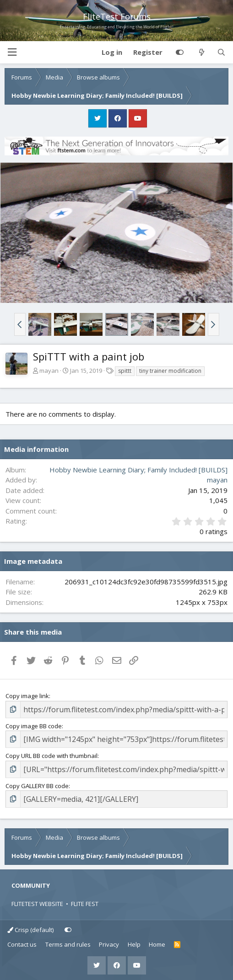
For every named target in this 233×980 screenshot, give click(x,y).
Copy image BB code (34, 726)
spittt (125, 371)
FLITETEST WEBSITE (37, 904)
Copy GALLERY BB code (37, 786)
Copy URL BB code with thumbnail (51, 756)
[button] (12, 52)
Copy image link (27, 696)
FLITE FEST (85, 904)
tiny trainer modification (170, 371)
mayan (49, 371)
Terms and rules (68, 944)
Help (134, 944)
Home (157, 944)
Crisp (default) (30, 930)
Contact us (22, 944)
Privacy (109, 944)
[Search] (221, 53)
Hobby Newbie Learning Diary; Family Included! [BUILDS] (138, 470)
